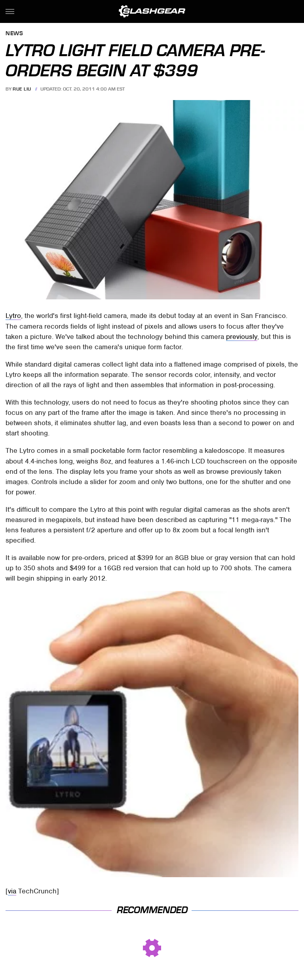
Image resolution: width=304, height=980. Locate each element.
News (14, 34)
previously (242, 337)
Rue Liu (22, 89)
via (12, 891)
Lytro (13, 316)
